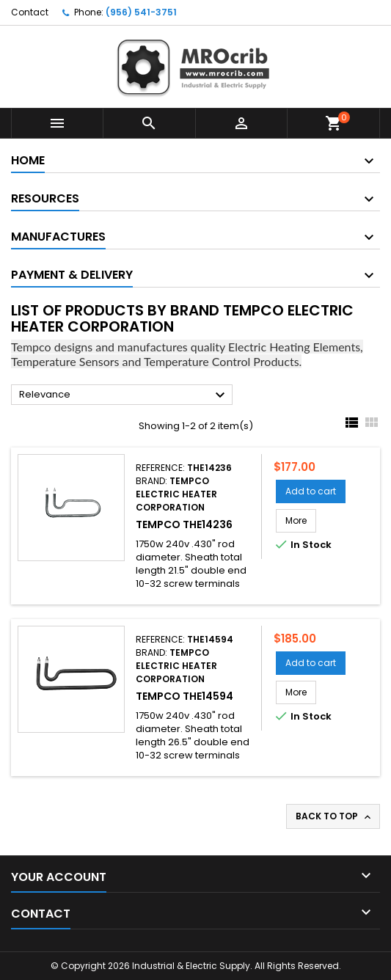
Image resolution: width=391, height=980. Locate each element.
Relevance (124, 395)
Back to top (335, 816)
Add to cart (311, 491)
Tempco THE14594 (184, 696)
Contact (30, 12)
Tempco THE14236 (184, 524)
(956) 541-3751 (141, 12)
